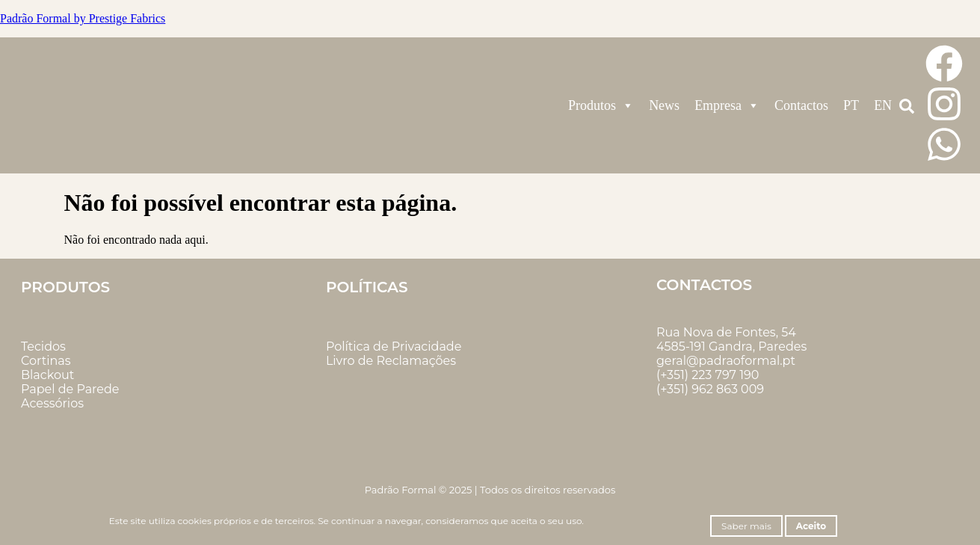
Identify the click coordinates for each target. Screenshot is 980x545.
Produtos (601, 105)
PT (851, 105)
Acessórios (52, 403)
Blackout (47, 375)
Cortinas (46, 361)
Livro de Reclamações (391, 361)
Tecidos (43, 347)
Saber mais (746, 526)
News (664, 105)
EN (883, 105)
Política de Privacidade (394, 347)
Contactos (801, 105)
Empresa (727, 105)
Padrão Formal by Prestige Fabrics (83, 18)
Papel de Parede (70, 389)
